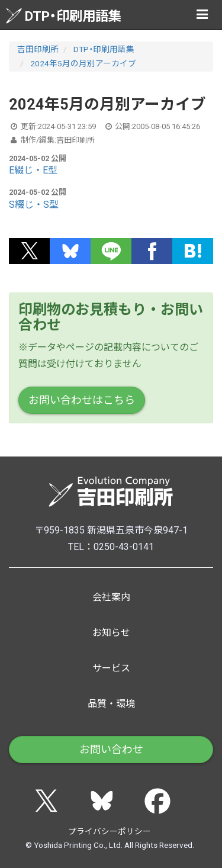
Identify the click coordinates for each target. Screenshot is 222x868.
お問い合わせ (111, 749)
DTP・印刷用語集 (64, 16)
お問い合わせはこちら (82, 400)
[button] (29, 251)
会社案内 (111, 597)
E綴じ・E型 (33, 170)
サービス (111, 668)
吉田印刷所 (38, 49)
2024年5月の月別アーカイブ (83, 63)
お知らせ (111, 633)
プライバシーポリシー (110, 831)
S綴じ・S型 (34, 205)
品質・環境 (111, 704)
